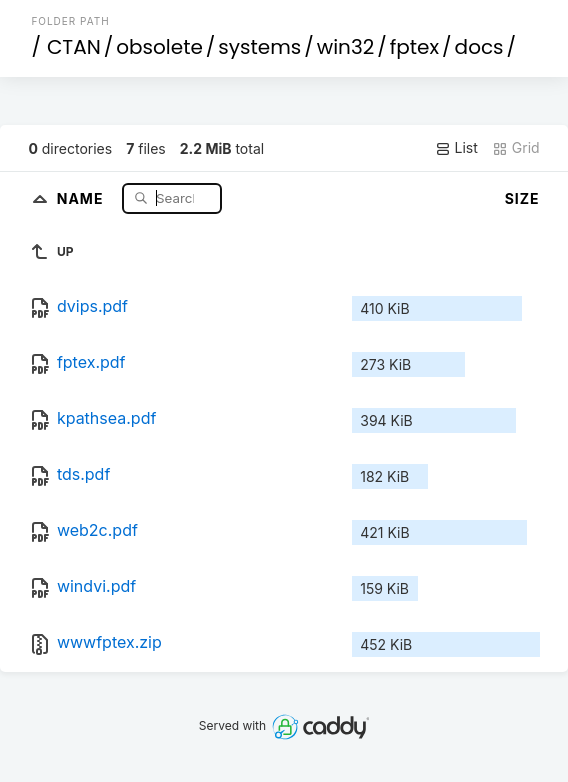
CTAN (74, 47)
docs (479, 47)
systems (259, 47)
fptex (414, 47)
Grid (516, 148)
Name (82, 197)
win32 (345, 47)
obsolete (159, 47)
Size (522, 198)
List (456, 148)
